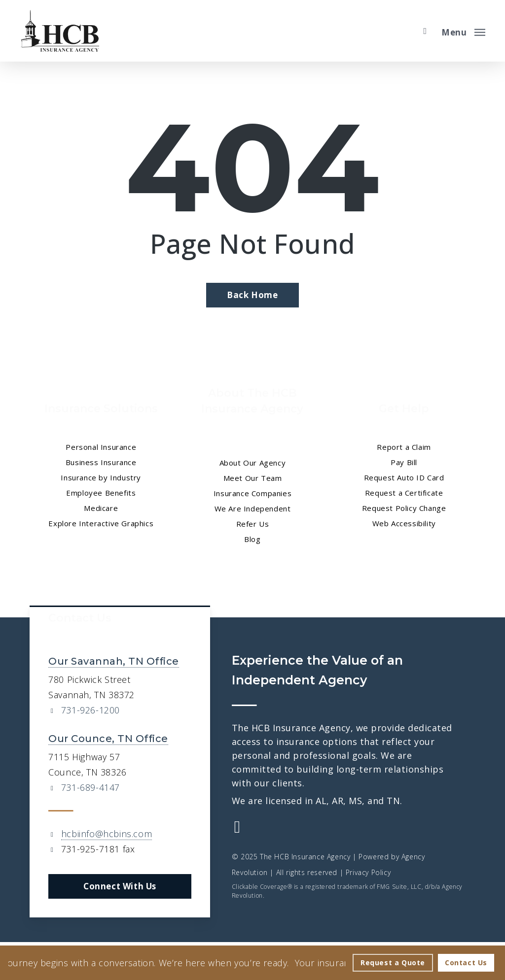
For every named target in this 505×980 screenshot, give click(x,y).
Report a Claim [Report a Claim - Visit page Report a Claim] (404, 447)
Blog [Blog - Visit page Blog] (252, 539)
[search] (425, 31)
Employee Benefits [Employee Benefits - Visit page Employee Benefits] (101, 493)
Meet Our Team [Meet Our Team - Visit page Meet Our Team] (253, 478)
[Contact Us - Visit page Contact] (466, 963)
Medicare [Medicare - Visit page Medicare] (101, 508)
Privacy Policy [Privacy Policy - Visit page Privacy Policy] (368, 872)
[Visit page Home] (59, 31)
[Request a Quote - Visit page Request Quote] (393, 963)
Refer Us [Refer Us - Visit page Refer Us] (253, 524)
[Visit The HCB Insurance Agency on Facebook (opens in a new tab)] (237, 828)
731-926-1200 (90, 710)
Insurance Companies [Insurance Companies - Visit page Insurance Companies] (252, 493)
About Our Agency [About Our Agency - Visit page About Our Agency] (253, 463)
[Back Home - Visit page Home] (252, 295)
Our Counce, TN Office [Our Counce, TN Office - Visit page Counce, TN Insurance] (108, 739)
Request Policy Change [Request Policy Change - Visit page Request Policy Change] (404, 508)
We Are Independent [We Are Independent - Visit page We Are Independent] (253, 508)
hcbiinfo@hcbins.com (107, 834)
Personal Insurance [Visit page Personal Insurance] (101, 447)
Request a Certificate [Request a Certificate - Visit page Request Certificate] (404, 493)
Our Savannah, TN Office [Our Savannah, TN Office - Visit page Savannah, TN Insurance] (114, 661)
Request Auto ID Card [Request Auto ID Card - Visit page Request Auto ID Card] (404, 477)
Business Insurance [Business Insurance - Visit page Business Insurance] (101, 462)
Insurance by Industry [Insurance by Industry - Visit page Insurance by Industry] (101, 477)
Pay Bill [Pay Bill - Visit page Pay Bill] (404, 462)
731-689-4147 (90, 787)
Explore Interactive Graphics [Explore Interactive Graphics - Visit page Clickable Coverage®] (101, 523)
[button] (463, 31)
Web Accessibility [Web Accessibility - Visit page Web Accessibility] (404, 523)
